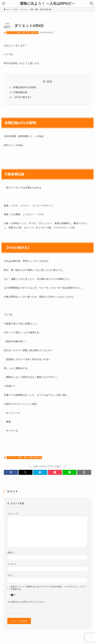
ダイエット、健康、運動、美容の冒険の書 (23, 33)
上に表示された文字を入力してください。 (27, 602)
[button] (11, 472)
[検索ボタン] (91, 4)
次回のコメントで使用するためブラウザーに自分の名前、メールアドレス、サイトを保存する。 (49, 588)
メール (12, 564)
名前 (11, 553)
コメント (13, 514)
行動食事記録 (20, 92)
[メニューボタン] (4, 4)
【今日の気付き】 (23, 97)
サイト (10, 575)
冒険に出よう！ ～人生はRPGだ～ (47, 4)
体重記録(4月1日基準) (25, 87)
